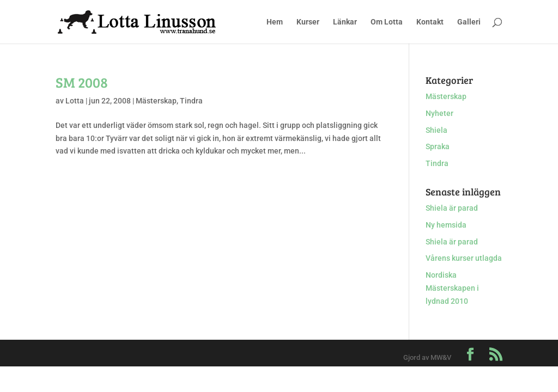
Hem (275, 22)
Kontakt (430, 22)
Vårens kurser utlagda (464, 258)
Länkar (345, 22)
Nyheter (439, 113)
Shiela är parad (452, 208)
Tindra (191, 101)
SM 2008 (82, 82)
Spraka (438, 146)
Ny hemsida (446, 225)
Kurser (308, 22)
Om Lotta (387, 22)
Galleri (469, 22)
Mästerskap (156, 101)
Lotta (75, 101)
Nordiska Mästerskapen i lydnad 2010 (452, 288)
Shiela (436, 130)
